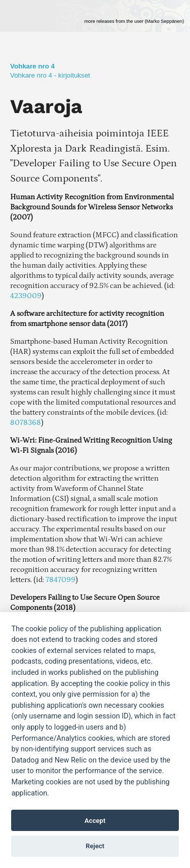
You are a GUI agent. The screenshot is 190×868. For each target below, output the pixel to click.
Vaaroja (46, 106)
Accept (95, 821)
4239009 (26, 296)
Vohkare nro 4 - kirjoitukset (50, 75)
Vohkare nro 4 (32, 66)
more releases (134, 21)
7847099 (61, 580)
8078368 (26, 423)
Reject (95, 846)
